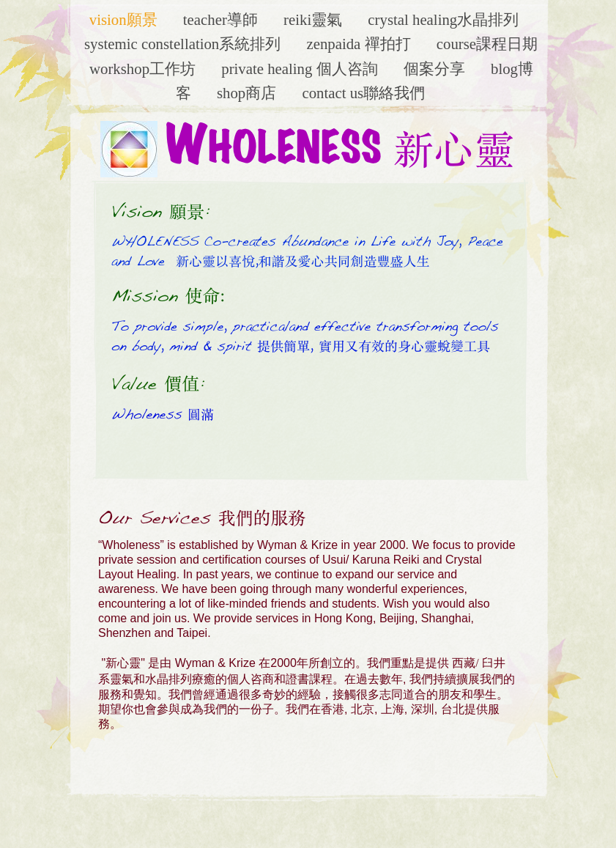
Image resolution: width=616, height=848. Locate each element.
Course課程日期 (487, 44)
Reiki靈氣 (315, 19)
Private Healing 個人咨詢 (301, 69)
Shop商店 (249, 93)
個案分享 (436, 69)
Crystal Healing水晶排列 (443, 19)
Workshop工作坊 (144, 69)
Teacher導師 (222, 19)
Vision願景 (125, 19)
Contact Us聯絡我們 (363, 93)
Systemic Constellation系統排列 (184, 44)
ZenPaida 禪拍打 (360, 44)
